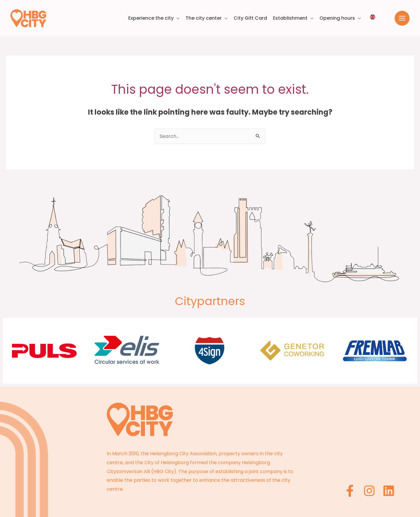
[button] (385, 18)
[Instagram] (369, 491)
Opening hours (337, 18)
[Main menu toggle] (402, 18)
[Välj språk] (373, 17)
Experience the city (151, 18)
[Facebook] (350, 491)
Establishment (290, 18)
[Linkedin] (389, 491)
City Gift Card (250, 18)
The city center (204, 18)
